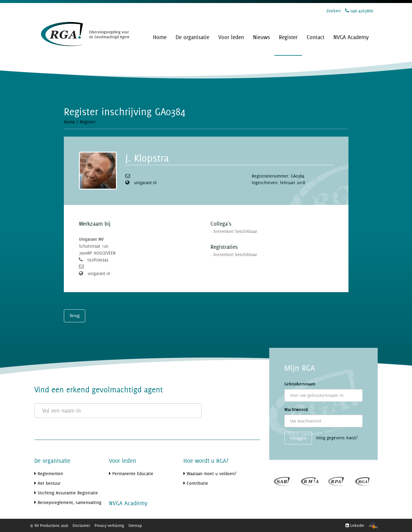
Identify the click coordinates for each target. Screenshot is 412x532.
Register (88, 122)
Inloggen (298, 438)
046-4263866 (359, 11)
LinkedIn (355, 525)
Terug (75, 315)
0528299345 (98, 260)
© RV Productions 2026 (49, 525)
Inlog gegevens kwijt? (337, 438)
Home (69, 122)
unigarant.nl (145, 182)
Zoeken (334, 11)
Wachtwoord (296, 410)
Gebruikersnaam (300, 384)
